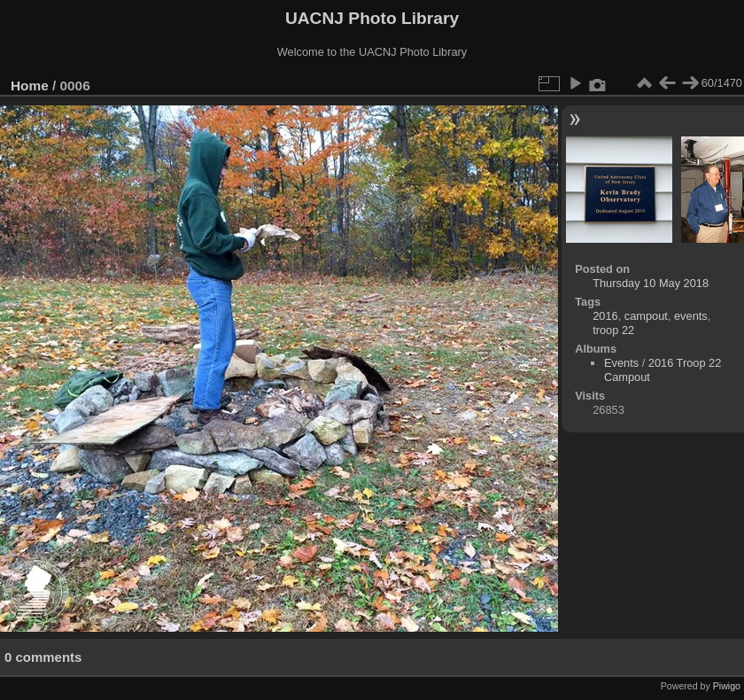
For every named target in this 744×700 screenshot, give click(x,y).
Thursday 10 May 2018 (651, 283)
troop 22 (613, 330)
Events (621, 363)
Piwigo (727, 686)
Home (30, 86)
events (691, 316)
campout (646, 316)
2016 (605, 316)
